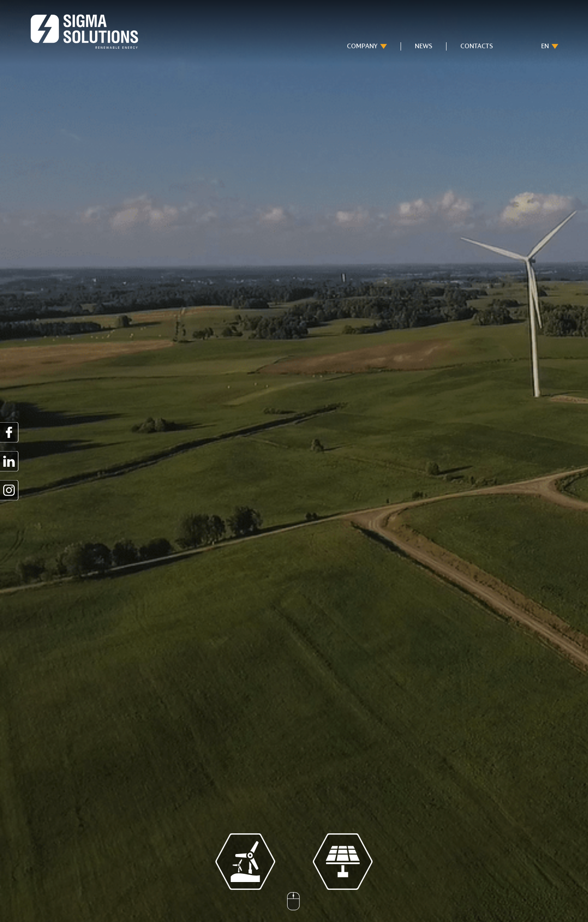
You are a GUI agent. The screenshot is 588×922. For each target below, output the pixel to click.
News (424, 46)
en (545, 46)
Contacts (477, 46)
